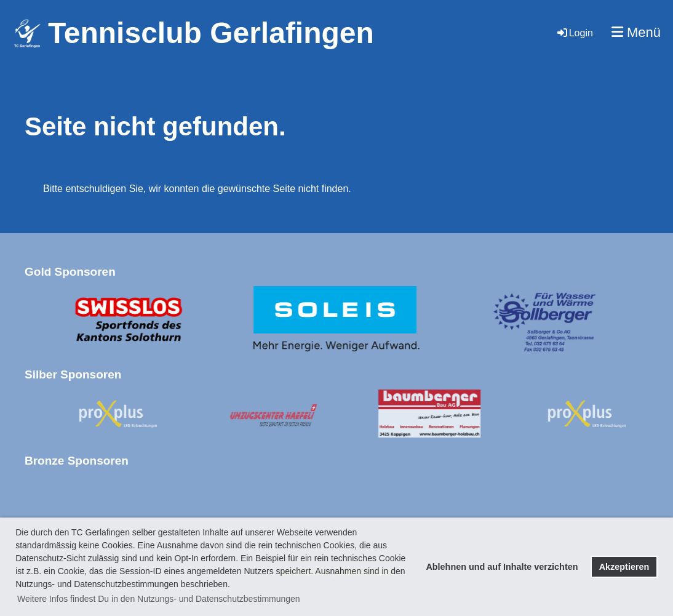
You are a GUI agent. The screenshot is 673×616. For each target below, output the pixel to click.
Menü (636, 32)
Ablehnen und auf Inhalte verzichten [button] (502, 567)
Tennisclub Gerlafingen (211, 33)
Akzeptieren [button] (624, 567)
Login (574, 33)
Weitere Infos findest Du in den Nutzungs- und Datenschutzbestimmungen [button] (159, 599)
